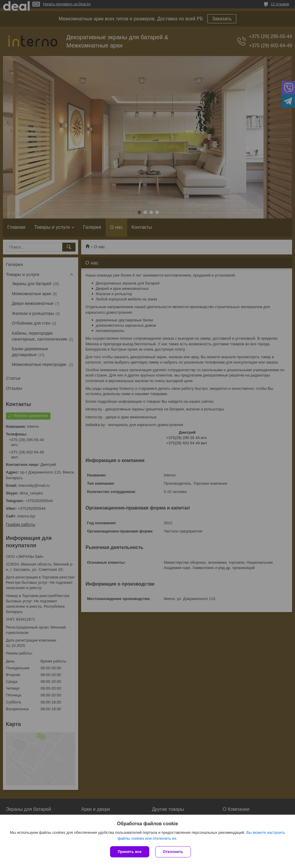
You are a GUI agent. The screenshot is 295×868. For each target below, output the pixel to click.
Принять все (130, 852)
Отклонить (173, 852)
